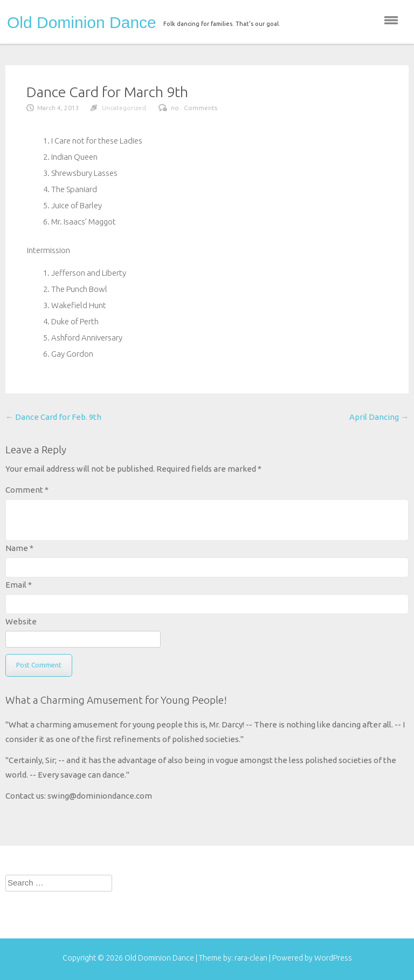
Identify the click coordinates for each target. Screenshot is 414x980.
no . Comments (194, 108)
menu (391, 20)
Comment (27, 490)
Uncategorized (124, 108)
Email (19, 585)
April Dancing (379, 417)
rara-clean (252, 958)
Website (21, 621)
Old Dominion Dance (82, 23)
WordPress (333, 958)
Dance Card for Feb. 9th (53, 417)
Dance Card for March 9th (107, 92)
